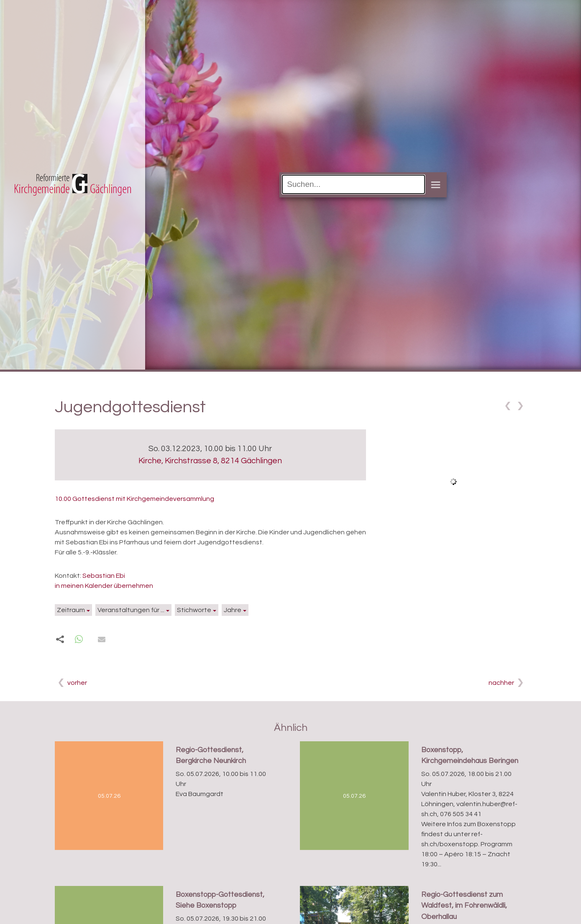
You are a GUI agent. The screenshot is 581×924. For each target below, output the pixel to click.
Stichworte (194, 610)
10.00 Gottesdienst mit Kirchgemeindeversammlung (134, 499)
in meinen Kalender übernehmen (104, 586)
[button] (79, 639)
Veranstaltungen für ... (131, 610)
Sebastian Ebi (104, 576)
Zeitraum (71, 610)
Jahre (233, 610)
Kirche (210, 461)
